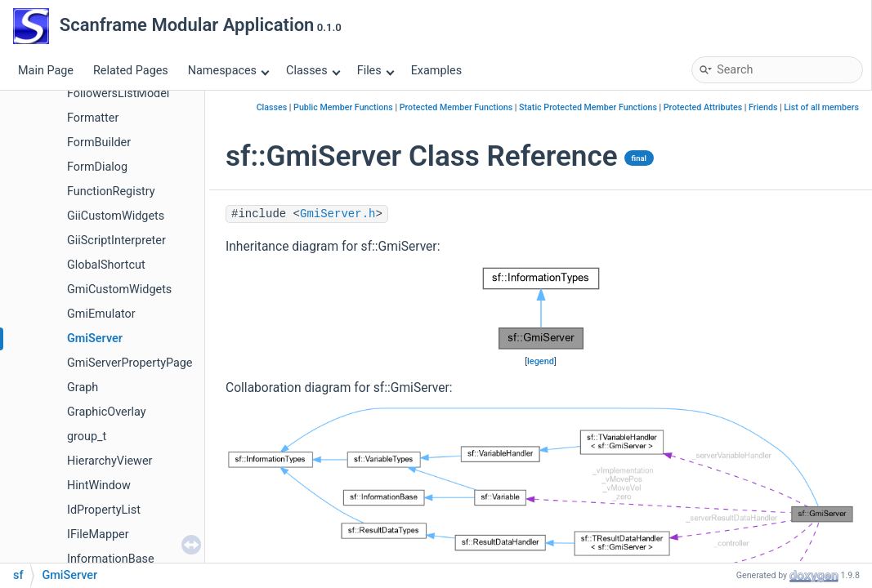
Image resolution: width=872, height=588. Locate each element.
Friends (763, 107)
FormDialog (97, 167)
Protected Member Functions (456, 107)
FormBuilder (99, 143)
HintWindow (99, 486)
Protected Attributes (703, 107)
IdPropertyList (104, 510)
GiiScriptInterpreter (116, 241)
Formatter (93, 118)
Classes (313, 71)
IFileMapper (98, 535)
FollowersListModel (118, 94)
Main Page (46, 71)
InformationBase (111, 559)
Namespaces (229, 71)
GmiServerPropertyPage (130, 363)
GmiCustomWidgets (119, 290)
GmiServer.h (338, 214)
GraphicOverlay (107, 412)
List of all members (821, 107)
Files (376, 71)
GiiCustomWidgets (116, 216)
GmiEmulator (101, 314)
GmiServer (95, 339)
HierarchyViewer (110, 461)
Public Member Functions (343, 107)
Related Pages (131, 71)
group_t (87, 437)
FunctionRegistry (111, 192)
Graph (83, 388)
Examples (436, 71)
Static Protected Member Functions (588, 107)
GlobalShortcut (106, 265)
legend (541, 361)
